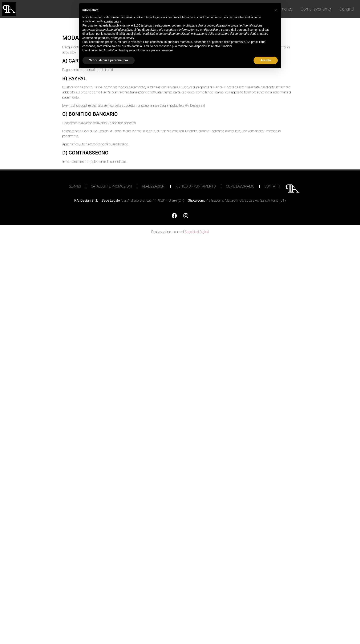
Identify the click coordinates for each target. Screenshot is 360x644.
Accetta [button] (266, 60)
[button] (276, 10)
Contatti (347, 9)
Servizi (75, 186)
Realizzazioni (154, 186)
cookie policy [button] (112, 21)
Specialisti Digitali (197, 232)
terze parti (147, 25)
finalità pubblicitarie (129, 34)
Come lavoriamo (316, 9)
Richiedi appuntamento (196, 186)
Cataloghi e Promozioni (111, 186)
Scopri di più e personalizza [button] (109, 60)
